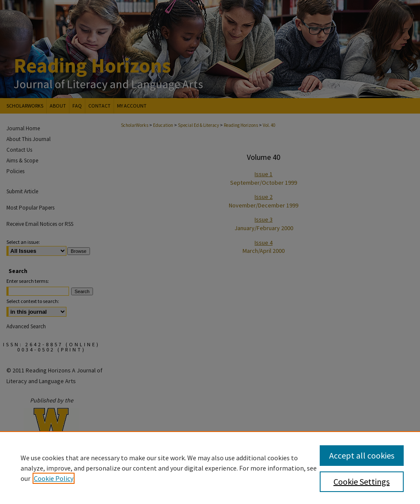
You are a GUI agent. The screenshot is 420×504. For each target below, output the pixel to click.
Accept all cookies (362, 455)
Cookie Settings (361, 481)
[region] (210, 468)
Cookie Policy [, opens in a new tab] (54, 478)
